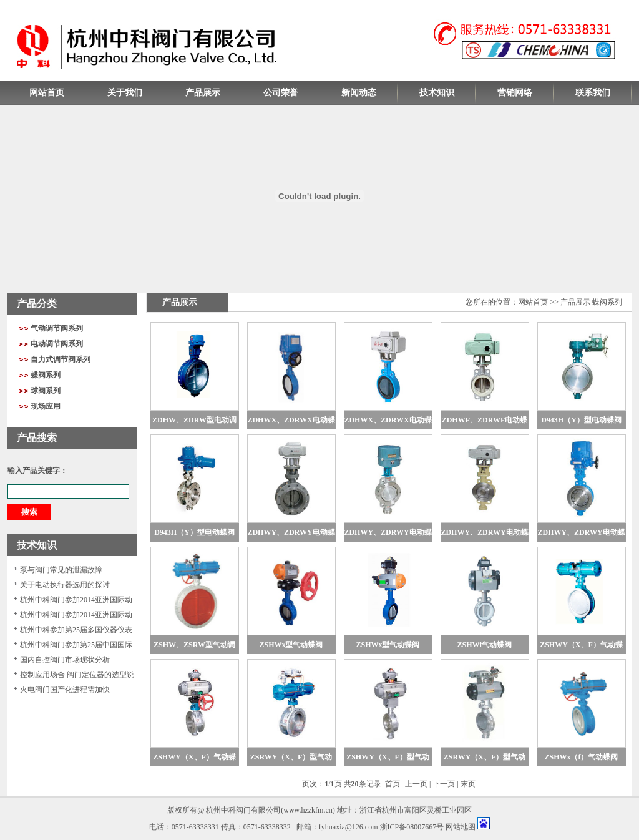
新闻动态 (359, 93)
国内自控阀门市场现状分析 (65, 660)
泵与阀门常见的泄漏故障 (61, 570)
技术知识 (437, 93)
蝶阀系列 (46, 375)
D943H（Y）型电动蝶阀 (581, 420)
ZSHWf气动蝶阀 (484, 645)
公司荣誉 (281, 93)
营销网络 (515, 93)
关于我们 (125, 93)
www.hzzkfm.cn (308, 810)
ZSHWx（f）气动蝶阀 (581, 757)
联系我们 (593, 93)
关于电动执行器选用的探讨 (65, 585)
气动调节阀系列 (57, 328)
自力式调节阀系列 (61, 359)
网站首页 (47, 93)
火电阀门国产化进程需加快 (65, 690)
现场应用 (46, 406)
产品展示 (203, 93)
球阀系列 (46, 391)
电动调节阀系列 (57, 344)
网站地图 (461, 827)
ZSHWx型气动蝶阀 (291, 645)
